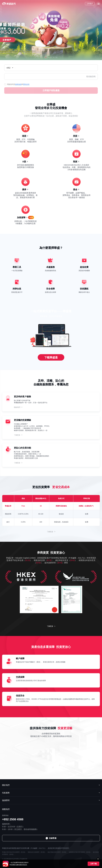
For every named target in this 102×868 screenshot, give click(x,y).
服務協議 (18, 84)
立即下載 (93, 864)
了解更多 (17, 435)
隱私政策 (26, 84)
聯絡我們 (17, 407)
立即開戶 (90, 4)
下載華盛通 (51, 358)
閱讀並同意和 (17, 84)
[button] (46, 57)
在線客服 (96, 851)
